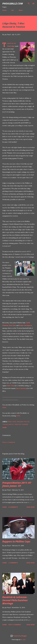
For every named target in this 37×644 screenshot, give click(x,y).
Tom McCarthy (8, 424)
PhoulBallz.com (13, 3)
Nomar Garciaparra (25, 325)
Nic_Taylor (23, 640)
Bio (13, 10)
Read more (31, 507)
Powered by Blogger (19, 636)
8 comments (13, 507)
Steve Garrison (21, 388)
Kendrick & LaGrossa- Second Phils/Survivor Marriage (15, 600)
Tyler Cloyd (11, 386)
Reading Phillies (23, 422)
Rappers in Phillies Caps (16, 541)
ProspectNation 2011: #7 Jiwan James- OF (17, 484)
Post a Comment (9, 442)
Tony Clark (12, 325)
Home (4, 10)
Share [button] (5, 427)
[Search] (29, 4)
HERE (4, 408)
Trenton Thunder (21, 424)
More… (21, 10)
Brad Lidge (11, 46)
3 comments (13, 563)
